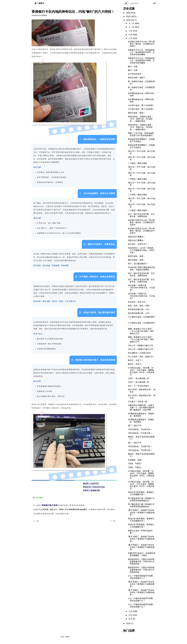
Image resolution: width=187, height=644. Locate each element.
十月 (131, 31)
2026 (129, 13)
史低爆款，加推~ (135, 460)
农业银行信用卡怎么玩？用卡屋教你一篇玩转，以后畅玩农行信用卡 (141, 44)
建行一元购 (133, 66)
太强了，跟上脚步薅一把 (138, 378)
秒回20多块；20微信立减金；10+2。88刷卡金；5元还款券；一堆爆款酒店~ (141, 119)
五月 (131, 619)
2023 (129, 624)
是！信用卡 (39, 3)
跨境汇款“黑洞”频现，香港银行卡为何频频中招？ (141, 493)
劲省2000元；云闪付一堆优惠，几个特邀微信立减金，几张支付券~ (142, 250)
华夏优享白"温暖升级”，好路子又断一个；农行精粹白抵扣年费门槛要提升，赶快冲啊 (141, 408)
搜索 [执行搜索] (154, 3)
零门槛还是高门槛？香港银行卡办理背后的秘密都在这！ (141, 499)
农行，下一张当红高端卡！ (139, 386)
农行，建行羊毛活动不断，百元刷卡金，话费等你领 (141, 215)
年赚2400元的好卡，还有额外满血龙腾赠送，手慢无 (142, 554)
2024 (129, 20)
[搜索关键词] (140, 3)
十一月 (132, 27)
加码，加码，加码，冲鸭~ (139, 306)
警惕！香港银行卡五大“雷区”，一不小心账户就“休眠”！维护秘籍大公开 (141, 331)
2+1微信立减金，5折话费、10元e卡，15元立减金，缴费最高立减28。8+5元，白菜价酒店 (141, 371)
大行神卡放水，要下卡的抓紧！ (141, 105)
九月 (131, 35)
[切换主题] (126, 3)
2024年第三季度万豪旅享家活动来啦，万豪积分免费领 (142, 269)
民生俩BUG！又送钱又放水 (139, 353)
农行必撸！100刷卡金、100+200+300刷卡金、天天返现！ (141, 288)
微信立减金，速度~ (136, 113)
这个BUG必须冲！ (136, 74)
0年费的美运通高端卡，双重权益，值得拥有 (141, 415)
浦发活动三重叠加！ (137, 237)
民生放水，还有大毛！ (138, 302)
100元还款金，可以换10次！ (140, 429)
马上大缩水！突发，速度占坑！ (141, 357)
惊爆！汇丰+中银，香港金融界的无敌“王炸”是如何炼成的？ (141, 134)
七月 (131, 611)
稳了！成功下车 (135, 426)
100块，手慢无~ (135, 464)
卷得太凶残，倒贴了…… (138, 78)
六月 (131, 615)
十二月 (132, 23)
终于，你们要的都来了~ (138, 264)
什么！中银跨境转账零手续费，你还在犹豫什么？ (141, 577)
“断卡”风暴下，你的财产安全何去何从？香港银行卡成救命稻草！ (141, 512)
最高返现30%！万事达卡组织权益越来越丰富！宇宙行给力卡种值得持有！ (141, 562)
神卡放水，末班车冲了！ (138, 244)
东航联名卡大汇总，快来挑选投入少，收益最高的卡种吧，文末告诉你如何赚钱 (141, 52)
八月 (131, 38)
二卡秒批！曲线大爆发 (138, 163)
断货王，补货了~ (135, 360)
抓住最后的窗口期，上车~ (139, 309)
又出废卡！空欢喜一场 (138, 402)
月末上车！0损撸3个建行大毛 (140, 345)
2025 (129, 17)
